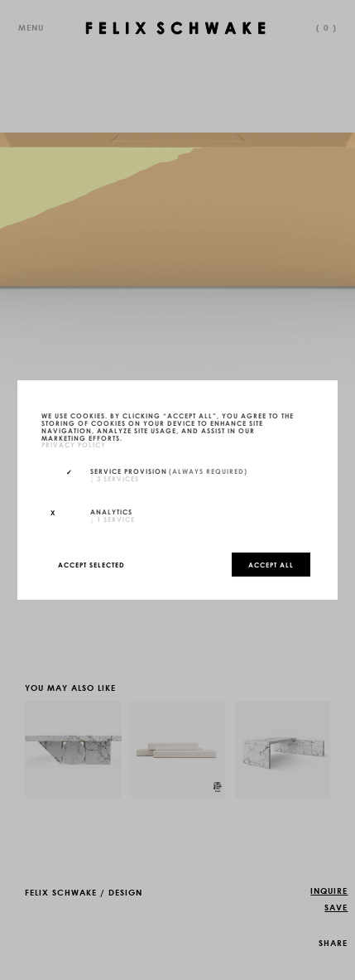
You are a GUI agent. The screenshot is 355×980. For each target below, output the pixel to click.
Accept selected (91, 564)
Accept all (271, 564)
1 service (113, 519)
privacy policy (74, 445)
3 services (115, 478)
